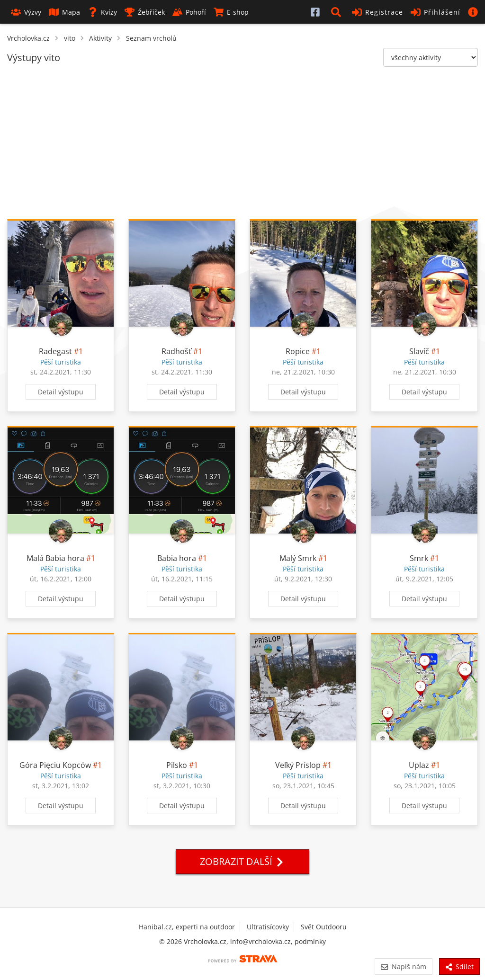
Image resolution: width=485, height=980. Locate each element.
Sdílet (459, 967)
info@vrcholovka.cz (260, 941)
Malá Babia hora (55, 558)
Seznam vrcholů (151, 38)
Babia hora (177, 558)
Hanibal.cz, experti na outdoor (187, 927)
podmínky (310, 941)
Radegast (55, 351)
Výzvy (26, 12)
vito (70, 38)
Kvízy (102, 12)
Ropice (298, 351)
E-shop (231, 12)
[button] (338, 12)
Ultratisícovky (268, 927)
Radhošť (176, 351)
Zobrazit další (242, 861)
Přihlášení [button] (436, 12)
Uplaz (419, 765)
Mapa (64, 12)
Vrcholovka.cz (28, 38)
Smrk (419, 558)
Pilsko (177, 765)
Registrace (377, 12)
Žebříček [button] (145, 12)
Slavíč (419, 351)
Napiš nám (403, 967)
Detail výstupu (61, 392)
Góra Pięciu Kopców (55, 765)
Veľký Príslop (298, 765)
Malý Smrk (298, 558)
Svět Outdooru (324, 927)
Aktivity (100, 38)
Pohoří (189, 12)
